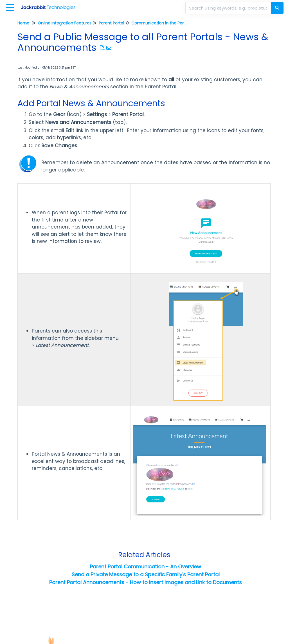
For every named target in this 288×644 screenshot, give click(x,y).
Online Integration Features (65, 23)
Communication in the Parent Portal (167, 23)
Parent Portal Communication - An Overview (146, 567)
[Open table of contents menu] (11, 7)
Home (23, 23)
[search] (229, 8)
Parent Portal (111, 23)
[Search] (277, 8)
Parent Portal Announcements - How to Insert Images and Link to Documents (146, 582)
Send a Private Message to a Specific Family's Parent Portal (146, 574)
